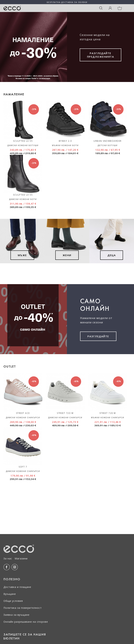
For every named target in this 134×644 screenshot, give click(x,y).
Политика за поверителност (23, 608)
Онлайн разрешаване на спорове (26, 622)
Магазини (21, 558)
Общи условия (13, 601)
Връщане (10, 594)
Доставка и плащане (17, 587)
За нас (8, 558)
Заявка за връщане (16, 615)
